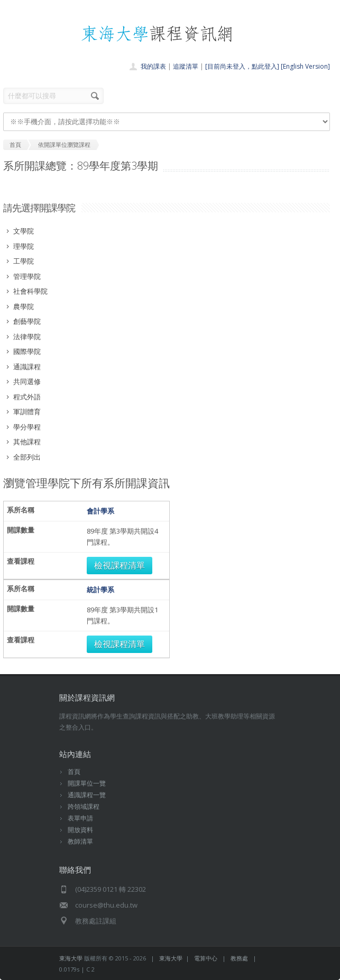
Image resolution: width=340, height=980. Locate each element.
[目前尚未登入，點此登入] (242, 66)
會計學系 (100, 511)
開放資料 (80, 830)
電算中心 (206, 958)
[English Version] (305, 66)
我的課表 (153, 66)
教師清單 (80, 841)
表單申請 (80, 818)
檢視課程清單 (120, 565)
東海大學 (71, 958)
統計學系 (100, 590)
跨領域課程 (84, 806)
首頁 (74, 772)
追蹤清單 (186, 66)
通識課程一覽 (87, 795)
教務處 (239, 958)
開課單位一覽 (87, 783)
